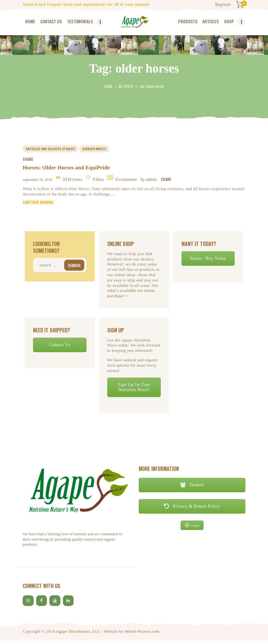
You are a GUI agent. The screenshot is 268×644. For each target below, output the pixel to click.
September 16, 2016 (37, 181)
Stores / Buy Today (208, 260)
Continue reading (38, 204)
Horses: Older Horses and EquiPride (67, 168)
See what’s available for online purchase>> (133, 293)
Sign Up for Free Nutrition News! (134, 389)
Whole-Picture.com (142, 635)
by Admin (149, 180)
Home (109, 86)
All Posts (125, 86)
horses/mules (95, 149)
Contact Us (60, 347)
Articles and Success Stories (50, 149)
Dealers (192, 487)
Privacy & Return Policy (192, 508)
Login (192, 527)
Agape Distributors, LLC (78, 635)
